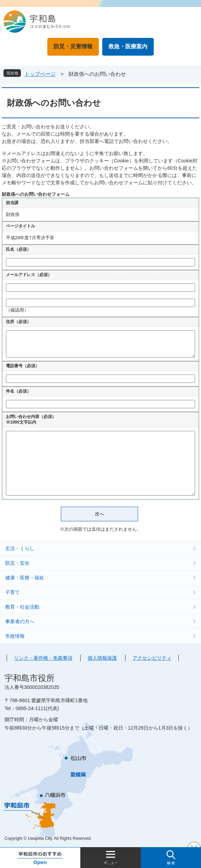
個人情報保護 (102, 658)
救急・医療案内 (128, 46)
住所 (18, 322)
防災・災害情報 (73, 46)
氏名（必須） (18, 249)
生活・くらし (20, 548)
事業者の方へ (20, 621)
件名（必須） (18, 391)
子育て (13, 592)
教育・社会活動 (22, 607)
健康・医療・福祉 (25, 578)
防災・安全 (17, 563)
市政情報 (15, 636)
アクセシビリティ (152, 658)
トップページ (40, 74)
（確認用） (17, 310)
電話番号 (23, 366)
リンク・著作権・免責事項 (43, 658)
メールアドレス (29, 275)
